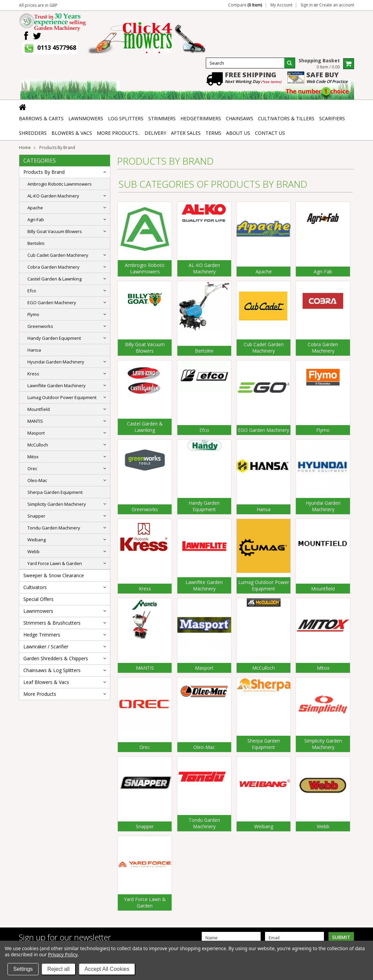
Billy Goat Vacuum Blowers (55, 231)
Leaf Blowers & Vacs (46, 682)
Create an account (337, 5)
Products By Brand (44, 172)
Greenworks (40, 326)
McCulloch (38, 445)
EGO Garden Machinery (52, 303)
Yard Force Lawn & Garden (55, 563)
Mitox (33, 457)
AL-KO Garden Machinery (53, 196)
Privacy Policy (63, 954)
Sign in (307, 5)
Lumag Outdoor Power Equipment (62, 397)
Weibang (37, 540)
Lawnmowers (38, 611)
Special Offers (38, 599)
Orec (32, 468)
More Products (40, 694)
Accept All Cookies (107, 969)
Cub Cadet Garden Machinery (58, 255)
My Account (281, 5)
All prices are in (38, 5)
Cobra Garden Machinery (53, 267)
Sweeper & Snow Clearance (54, 575)
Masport (36, 433)
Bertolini (36, 243)
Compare (245, 5)
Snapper (36, 516)
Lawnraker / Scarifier (46, 647)
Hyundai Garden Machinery (56, 362)
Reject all (59, 969)
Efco (32, 291)
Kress (33, 374)
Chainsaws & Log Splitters (52, 670)
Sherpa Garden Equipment (55, 492)
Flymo (33, 314)
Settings (23, 969)
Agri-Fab (36, 220)
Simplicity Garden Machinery (57, 504)
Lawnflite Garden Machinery (57, 385)
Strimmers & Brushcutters (52, 623)
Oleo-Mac (37, 480)
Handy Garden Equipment (54, 338)
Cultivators (35, 587)
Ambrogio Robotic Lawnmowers (60, 184)
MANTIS (35, 421)
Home (25, 148)
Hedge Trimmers (42, 635)
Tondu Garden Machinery (54, 528)
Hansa (34, 350)
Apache (35, 208)
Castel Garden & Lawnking (54, 279)
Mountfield (39, 409)
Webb (34, 551)
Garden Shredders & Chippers (56, 658)
